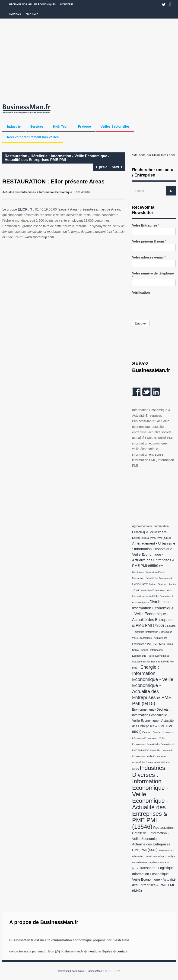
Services (15, 14)
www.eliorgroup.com (39, 237)
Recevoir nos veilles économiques (32, 5)
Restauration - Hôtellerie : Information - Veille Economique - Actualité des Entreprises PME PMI (57, 158)
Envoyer (141, 323)
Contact (122, 951)
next (117, 167)
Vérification (141, 293)
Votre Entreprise (146, 225)
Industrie (67, 5)
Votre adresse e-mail (149, 257)
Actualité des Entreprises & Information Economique (37, 192)
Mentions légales (100, 951)
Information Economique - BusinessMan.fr (81, 971)
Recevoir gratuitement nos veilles (33, 137)
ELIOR (23, 209)
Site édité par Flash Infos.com (154, 155)
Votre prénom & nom (149, 241)
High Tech (32, 14)
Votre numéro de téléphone (153, 275)
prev (101, 167)
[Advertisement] (89, 60)
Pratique (84, 126)
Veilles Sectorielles (115, 126)
